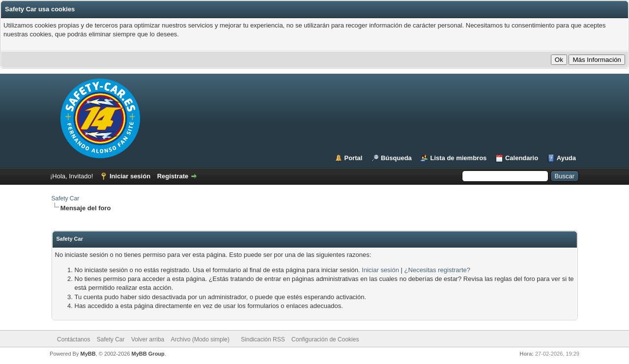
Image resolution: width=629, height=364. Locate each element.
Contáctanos (73, 339)
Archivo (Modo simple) (200, 339)
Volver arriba (148, 339)
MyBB (88, 354)
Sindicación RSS (263, 339)
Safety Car (66, 198)
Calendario (522, 158)
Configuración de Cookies (325, 339)
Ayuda (566, 158)
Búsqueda (396, 158)
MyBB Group (148, 354)
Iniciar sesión (130, 176)
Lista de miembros (458, 158)
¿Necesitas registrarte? (437, 270)
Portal (354, 158)
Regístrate (173, 176)
